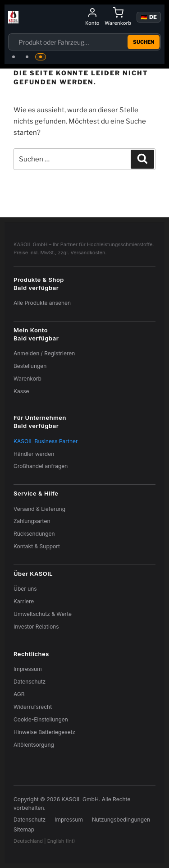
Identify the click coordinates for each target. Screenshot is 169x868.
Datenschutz (30, 682)
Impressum (28, 669)
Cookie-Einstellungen (41, 719)
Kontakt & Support (37, 546)
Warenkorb (27, 379)
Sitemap (24, 830)
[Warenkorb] (118, 17)
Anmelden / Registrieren (44, 353)
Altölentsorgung (34, 745)
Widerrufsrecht (33, 707)
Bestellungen (30, 366)
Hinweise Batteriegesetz (44, 732)
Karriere (24, 601)
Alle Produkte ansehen (42, 303)
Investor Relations (36, 627)
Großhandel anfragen (41, 466)
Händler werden (34, 454)
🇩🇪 (149, 17)
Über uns (25, 589)
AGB (19, 694)
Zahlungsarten (32, 521)
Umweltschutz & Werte (43, 614)
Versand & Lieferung (39, 509)
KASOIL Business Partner (46, 441)
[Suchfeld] (71, 42)
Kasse (21, 391)
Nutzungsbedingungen (121, 820)
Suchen (144, 42)
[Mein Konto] (92, 17)
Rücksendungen (34, 534)
